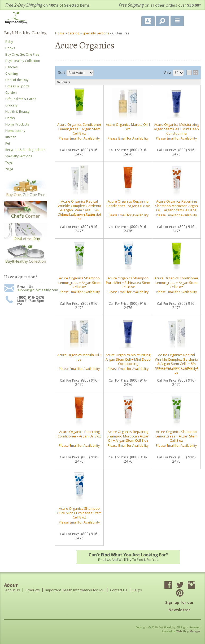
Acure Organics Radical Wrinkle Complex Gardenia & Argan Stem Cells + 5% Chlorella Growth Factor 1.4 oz (79, 210)
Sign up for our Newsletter (179, 606)
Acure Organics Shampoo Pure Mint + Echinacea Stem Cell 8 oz (128, 282)
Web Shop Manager (188, 631)
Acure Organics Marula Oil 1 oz (128, 127)
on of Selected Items (47, 5)
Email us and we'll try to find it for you (128, 557)
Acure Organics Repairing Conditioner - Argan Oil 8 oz (128, 203)
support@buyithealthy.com (32, 290)
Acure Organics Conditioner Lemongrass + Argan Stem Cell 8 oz (79, 129)
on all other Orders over (160, 5)
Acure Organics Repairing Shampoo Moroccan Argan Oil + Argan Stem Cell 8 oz (176, 206)
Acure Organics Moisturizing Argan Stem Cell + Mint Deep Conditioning (176, 129)
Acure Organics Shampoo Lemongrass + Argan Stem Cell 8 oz (79, 282)
